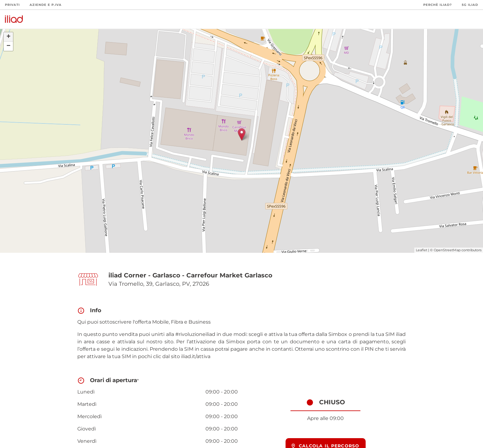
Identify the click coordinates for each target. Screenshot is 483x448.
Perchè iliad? (438, 5)
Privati (12, 5)
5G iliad (470, 5)
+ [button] (8, 37)
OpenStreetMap (447, 250)
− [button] (8, 46)
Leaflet (422, 250)
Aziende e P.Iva (46, 5)
